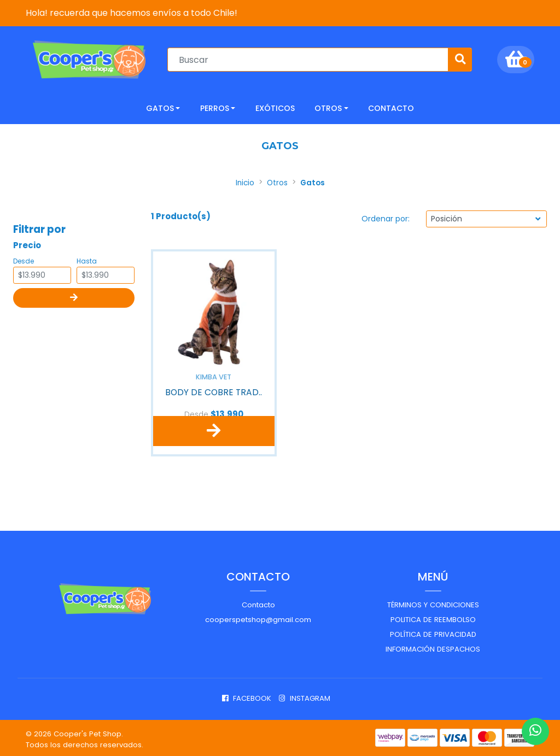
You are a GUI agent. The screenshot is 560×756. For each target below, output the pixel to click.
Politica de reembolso (433, 617)
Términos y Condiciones (433, 602)
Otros (328, 107)
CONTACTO (391, 107)
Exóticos (275, 107)
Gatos (160, 107)
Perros (215, 107)
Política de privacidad (433, 632)
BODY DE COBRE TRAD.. (214, 390)
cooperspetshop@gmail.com (258, 617)
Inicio (245, 182)
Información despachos (433, 646)
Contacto (258, 602)
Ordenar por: (386, 218)
